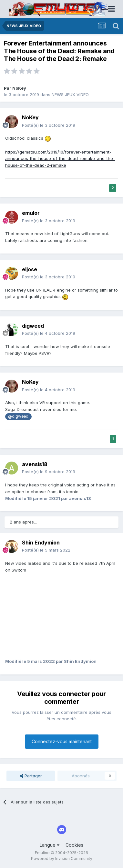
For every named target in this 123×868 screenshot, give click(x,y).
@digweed (18, 416)
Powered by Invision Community (62, 858)
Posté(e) (49, 125)
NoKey (19, 88)
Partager (31, 776)
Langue (50, 845)
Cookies (74, 845)
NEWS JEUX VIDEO (70, 95)
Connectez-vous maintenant (62, 741)
